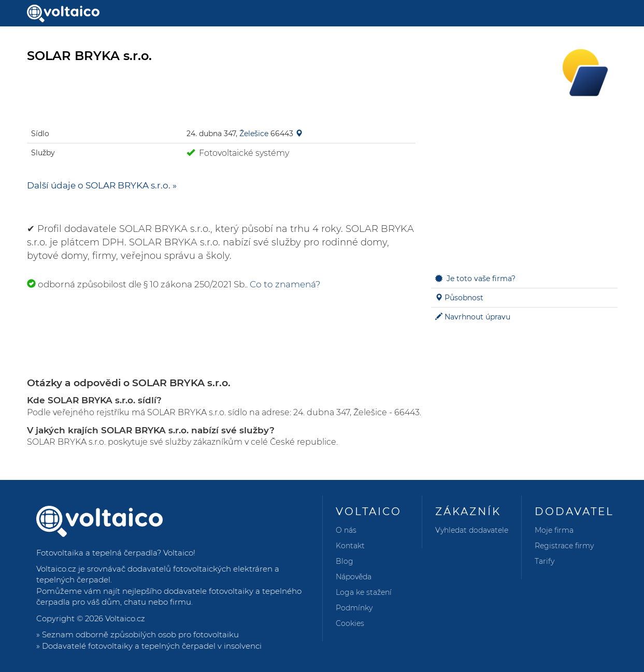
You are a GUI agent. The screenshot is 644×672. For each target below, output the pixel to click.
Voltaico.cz (125, 618)
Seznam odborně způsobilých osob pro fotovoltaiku (140, 634)
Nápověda (354, 577)
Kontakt (350, 546)
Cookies (350, 623)
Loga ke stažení (364, 592)
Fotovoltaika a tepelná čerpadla (97, 553)
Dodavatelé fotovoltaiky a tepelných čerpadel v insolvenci (152, 646)
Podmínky (354, 608)
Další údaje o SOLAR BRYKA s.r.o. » (102, 185)
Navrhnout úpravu (477, 317)
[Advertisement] (524, 186)
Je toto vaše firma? (481, 279)
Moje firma (554, 530)
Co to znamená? (285, 284)
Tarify (545, 561)
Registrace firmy (564, 546)
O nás (346, 530)
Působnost (464, 298)
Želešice (254, 134)
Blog (345, 561)
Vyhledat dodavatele (472, 530)
